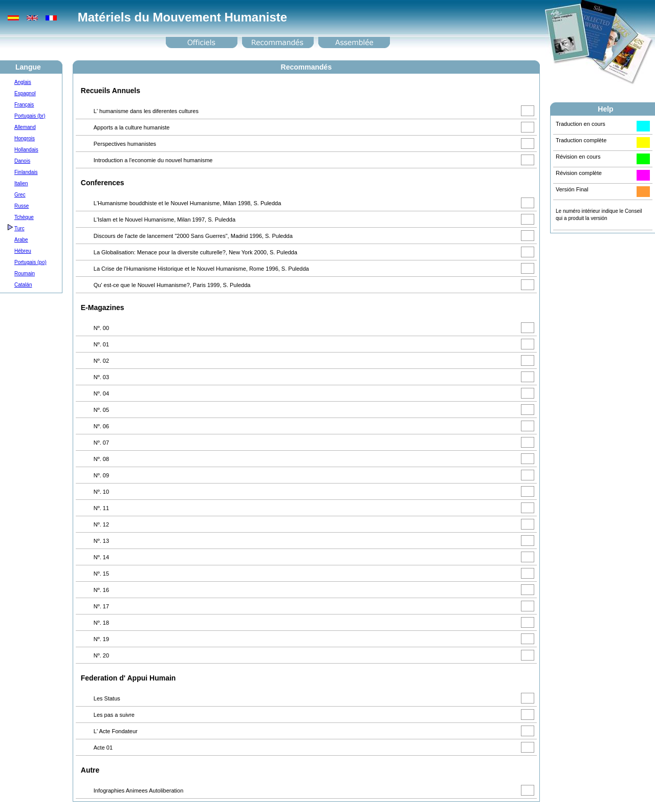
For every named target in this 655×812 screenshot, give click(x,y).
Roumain (25, 273)
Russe (21, 206)
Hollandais (26, 150)
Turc (19, 228)
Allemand (25, 127)
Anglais (23, 82)
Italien (21, 183)
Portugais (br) (30, 116)
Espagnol (25, 93)
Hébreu (23, 251)
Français (24, 105)
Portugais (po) (30, 262)
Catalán (23, 285)
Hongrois (25, 138)
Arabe (21, 240)
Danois (22, 161)
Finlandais (26, 172)
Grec (20, 195)
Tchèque (24, 217)
